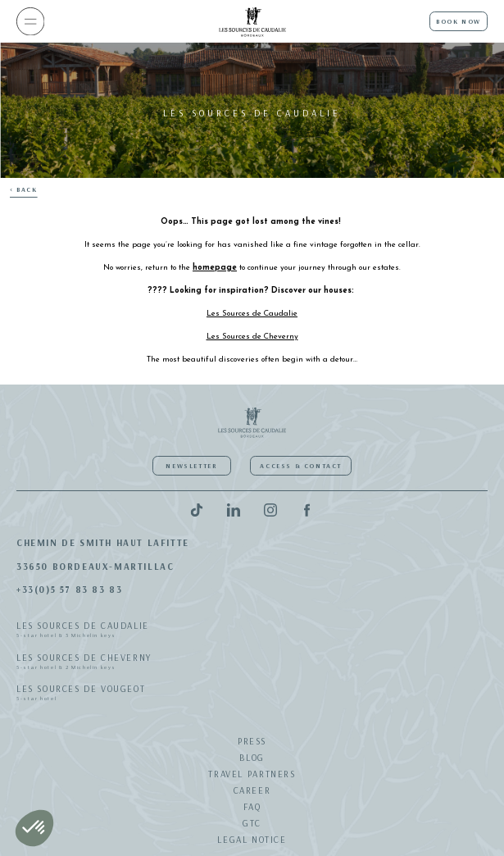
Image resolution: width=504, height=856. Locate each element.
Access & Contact (301, 466)
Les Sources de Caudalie (252, 631)
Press (252, 741)
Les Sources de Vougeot (252, 694)
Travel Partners (252, 774)
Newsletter (191, 466)
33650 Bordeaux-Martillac (95, 567)
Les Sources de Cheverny (252, 662)
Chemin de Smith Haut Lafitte (103, 543)
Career (252, 790)
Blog (252, 758)
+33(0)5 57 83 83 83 (69, 590)
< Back (24, 189)
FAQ (252, 807)
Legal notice (252, 840)
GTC (252, 823)
